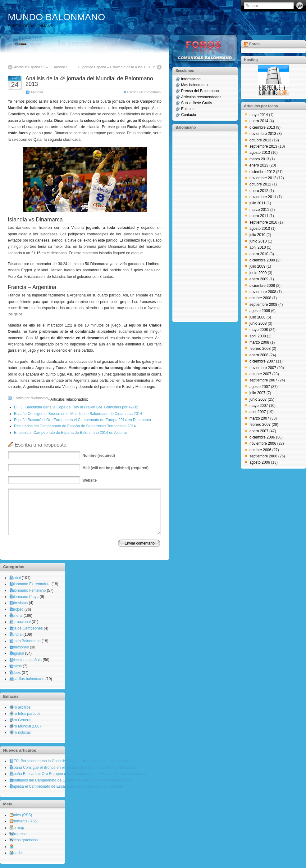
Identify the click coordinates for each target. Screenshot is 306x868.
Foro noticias (20, 732)
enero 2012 (259, 191)
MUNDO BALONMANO (56, 17)
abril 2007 (258, 412)
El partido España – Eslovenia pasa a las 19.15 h (117, 67)
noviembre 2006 (263, 443)
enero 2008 (259, 355)
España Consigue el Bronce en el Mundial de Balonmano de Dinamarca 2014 (78, 414)
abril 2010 (258, 247)
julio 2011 (257, 203)
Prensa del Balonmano (200, 91)
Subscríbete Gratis (196, 103)
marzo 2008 (259, 342)
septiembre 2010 (263, 222)
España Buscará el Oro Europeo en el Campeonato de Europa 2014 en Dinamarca (82, 420)
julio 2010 (257, 235)
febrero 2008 (260, 349)
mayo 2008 (259, 330)
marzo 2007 (259, 418)
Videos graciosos (23, 840)
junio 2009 (258, 273)
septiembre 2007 (263, 380)
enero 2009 (259, 279)
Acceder (16, 853)
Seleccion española (25, 660)
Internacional (20, 622)
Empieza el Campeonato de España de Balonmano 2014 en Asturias (71, 433)
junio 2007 (258, 399)
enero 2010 (259, 254)
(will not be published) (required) (115, 468)
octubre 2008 (260, 298)
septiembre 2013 (263, 146)
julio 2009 (257, 266)
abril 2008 (258, 336)
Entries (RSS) (21, 815)
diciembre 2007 (262, 361)
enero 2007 (259, 431)
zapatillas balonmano (27, 679)
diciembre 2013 (262, 127)
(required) (99, 456)
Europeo (16, 609)
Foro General (20, 720)
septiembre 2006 (263, 456)
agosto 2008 (260, 311)
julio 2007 (257, 393)
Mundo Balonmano (25, 641)
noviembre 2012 (263, 178)
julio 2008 (257, 317)
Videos (15, 673)
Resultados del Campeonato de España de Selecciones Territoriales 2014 (75, 426)
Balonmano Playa (24, 597)
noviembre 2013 (263, 134)
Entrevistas (18, 603)
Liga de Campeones (26, 628)
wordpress (18, 834)
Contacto (189, 115)
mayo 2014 (259, 115)
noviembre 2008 (263, 292)
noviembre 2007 (263, 368)
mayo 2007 (259, 406)
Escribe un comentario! (144, 92)
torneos (16, 666)
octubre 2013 (260, 140)
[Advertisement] (200, 226)
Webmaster (40, 398)
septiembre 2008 (263, 305)
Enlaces (188, 109)
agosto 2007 (260, 387)
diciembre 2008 (262, 286)
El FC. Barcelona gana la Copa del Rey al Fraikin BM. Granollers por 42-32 (76, 407)
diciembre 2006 (262, 437)
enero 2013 (259, 165)
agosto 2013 (260, 153)
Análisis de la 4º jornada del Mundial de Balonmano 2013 (89, 81)
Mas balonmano (194, 85)
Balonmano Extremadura (30, 584)
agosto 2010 (260, 229)
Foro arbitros (20, 707)
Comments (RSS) (24, 821)
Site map (17, 828)
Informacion (191, 79)
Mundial (37, 92)
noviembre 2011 (263, 197)
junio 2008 (258, 323)
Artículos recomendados (201, 97)
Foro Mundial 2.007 (25, 726)
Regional (17, 653)
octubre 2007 (260, 374)
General (16, 616)
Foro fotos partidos (25, 714)
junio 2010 (258, 241)
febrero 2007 (260, 425)
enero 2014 (259, 121)
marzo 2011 (259, 210)
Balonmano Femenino (27, 590)
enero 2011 (259, 216)
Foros (254, 44)
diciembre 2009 (262, 260)
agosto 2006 (260, 462)
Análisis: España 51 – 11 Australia (41, 67)
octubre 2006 (260, 450)
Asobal (15, 578)
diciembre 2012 (262, 172)
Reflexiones (19, 647)
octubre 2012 (260, 184)
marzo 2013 (259, 159)
